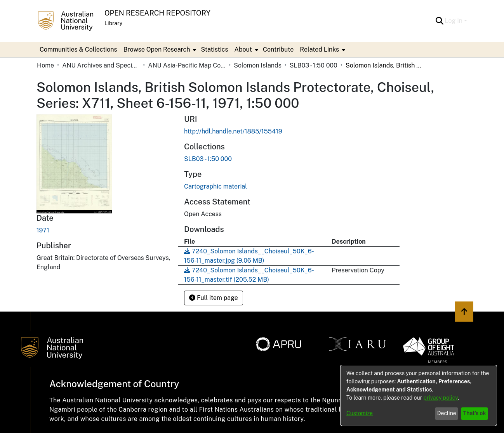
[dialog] (419, 395)
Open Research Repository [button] (157, 13)
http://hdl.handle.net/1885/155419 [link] (233, 131)
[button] (440, 21)
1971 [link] (43, 230)
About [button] (243, 49)
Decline (447, 413)
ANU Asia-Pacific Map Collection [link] (187, 65)
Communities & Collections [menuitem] (78, 49)
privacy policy (441, 398)
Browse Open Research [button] (157, 49)
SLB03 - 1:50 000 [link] (314, 65)
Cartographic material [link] (216, 186)
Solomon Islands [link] (257, 65)
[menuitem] (159, 50)
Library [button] (113, 23)
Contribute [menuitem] (278, 49)
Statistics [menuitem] (214, 49)
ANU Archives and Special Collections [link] (101, 65)
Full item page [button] (214, 298)
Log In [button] (454, 21)
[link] (208, 159)
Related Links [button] (319, 49)
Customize (360, 413)
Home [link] (45, 65)
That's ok (475, 413)
